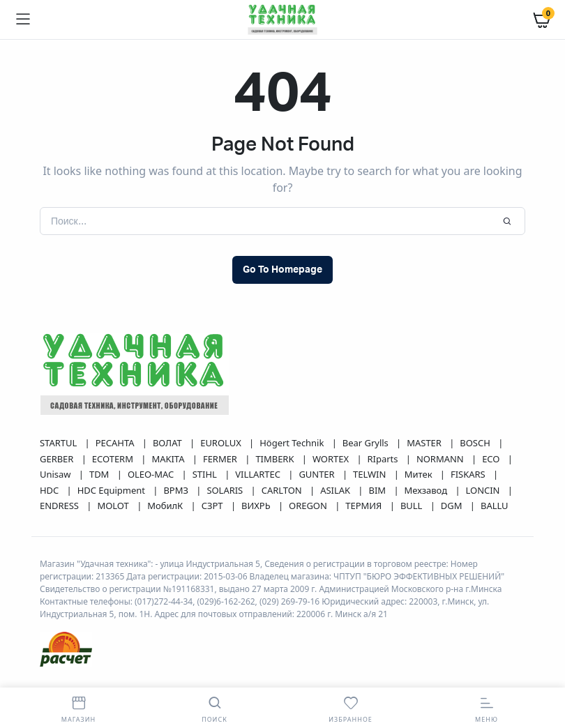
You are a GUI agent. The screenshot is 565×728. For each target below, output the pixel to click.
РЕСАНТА (116, 443)
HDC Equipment (113, 490)
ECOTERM (114, 459)
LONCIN (484, 490)
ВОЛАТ (168, 443)
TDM (100, 474)
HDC (51, 490)
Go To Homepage (282, 270)
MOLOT (114, 506)
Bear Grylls (367, 443)
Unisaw (56, 474)
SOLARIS (226, 490)
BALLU (495, 506)
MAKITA (169, 459)
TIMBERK (276, 459)
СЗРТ (213, 506)
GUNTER (318, 474)
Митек (420, 474)
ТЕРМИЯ (364, 506)
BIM (378, 490)
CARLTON (283, 490)
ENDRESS (60, 506)
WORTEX (332, 459)
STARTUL (60, 443)
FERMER (221, 459)
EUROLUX (222, 443)
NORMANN (441, 459)
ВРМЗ (177, 490)
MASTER (425, 443)
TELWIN (371, 474)
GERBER (58, 459)
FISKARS (469, 474)
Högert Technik (293, 443)
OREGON (309, 506)
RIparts (384, 459)
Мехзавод (427, 490)
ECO (492, 459)
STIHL (206, 474)
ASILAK (336, 490)
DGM (453, 506)
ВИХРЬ (257, 506)
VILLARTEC (259, 474)
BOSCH (476, 443)
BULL (413, 506)
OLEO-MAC (152, 474)
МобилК (166, 506)
